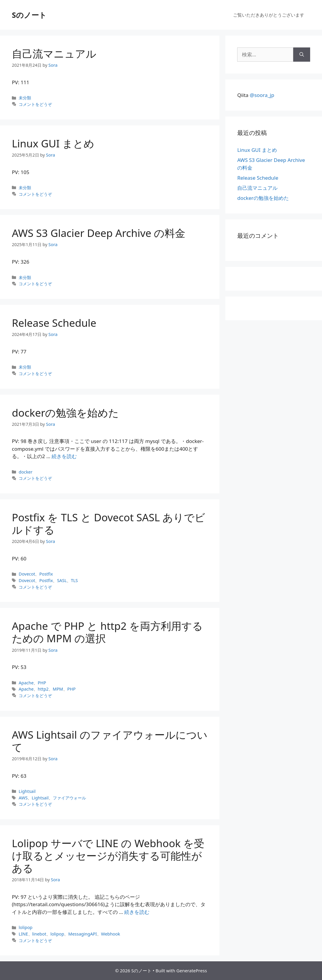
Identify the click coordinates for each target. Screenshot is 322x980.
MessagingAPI (82, 934)
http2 (43, 689)
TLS (74, 580)
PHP (42, 683)
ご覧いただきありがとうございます (269, 15)
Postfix (46, 574)
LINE (23, 934)
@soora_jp (262, 95)
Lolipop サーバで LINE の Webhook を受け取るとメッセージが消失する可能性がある (108, 856)
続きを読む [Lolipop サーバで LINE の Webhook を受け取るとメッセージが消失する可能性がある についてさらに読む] (137, 912)
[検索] (302, 55)
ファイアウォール (69, 798)
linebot (39, 934)
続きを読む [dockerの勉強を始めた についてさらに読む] (64, 456)
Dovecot (27, 574)
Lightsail (27, 791)
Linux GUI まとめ (53, 143)
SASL (62, 580)
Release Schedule (54, 323)
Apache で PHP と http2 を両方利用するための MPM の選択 (107, 632)
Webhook (111, 934)
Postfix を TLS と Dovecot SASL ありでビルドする (109, 524)
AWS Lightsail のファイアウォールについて (110, 741)
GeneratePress (192, 971)
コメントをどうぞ (35, 104)
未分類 (25, 98)
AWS (23, 798)
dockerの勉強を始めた (65, 413)
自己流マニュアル (54, 54)
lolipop (25, 927)
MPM (58, 689)
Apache (26, 683)
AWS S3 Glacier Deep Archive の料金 (99, 233)
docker (25, 472)
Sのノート (29, 15)
